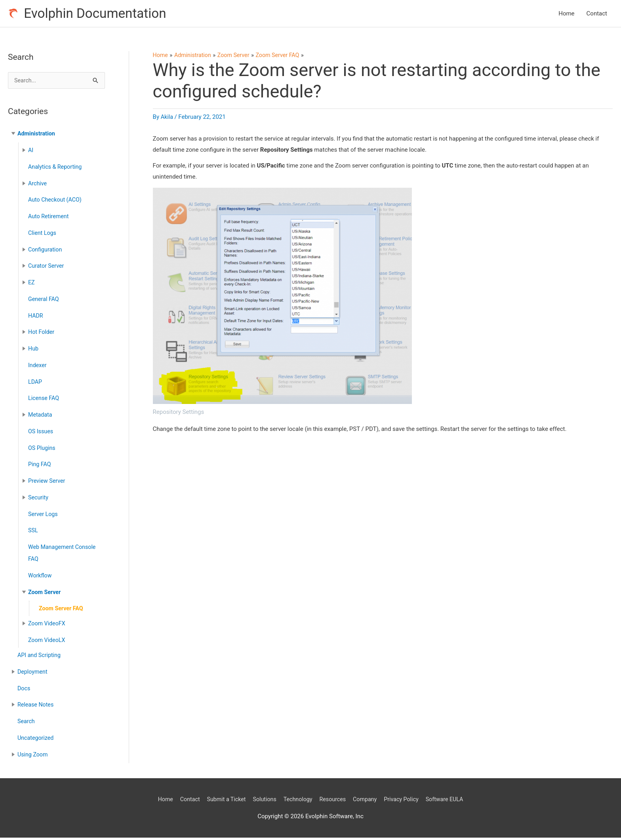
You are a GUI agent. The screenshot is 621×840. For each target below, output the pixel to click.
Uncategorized (36, 740)
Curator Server (47, 268)
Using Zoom (33, 756)
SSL (33, 533)
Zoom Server (45, 594)
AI (31, 152)
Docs (24, 690)
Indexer (38, 368)
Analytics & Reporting (56, 169)
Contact (597, 14)
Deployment (33, 674)
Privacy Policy (406, 801)
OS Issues (41, 434)
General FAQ (44, 301)
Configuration (46, 251)
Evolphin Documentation (99, 14)
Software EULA (451, 801)
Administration (37, 136)
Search (27, 724)
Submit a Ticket (222, 801)
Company (368, 801)
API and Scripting (40, 657)
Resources (334, 801)
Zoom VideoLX (48, 642)
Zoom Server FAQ (62, 611)
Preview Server (48, 483)
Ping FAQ (40, 467)
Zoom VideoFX (48, 626)
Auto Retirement (50, 219)
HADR (36, 318)
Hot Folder (42, 334)
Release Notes (36, 707)
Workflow (41, 578)
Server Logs (44, 516)
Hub (33, 351)
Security (39, 500)
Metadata (41, 417)
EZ (32, 285)
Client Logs (43, 235)
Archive (38, 185)
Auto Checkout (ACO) (56, 202)
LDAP (35, 384)
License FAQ (44, 400)
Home (566, 14)
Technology (297, 801)
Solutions (262, 801)
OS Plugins (42, 450)
